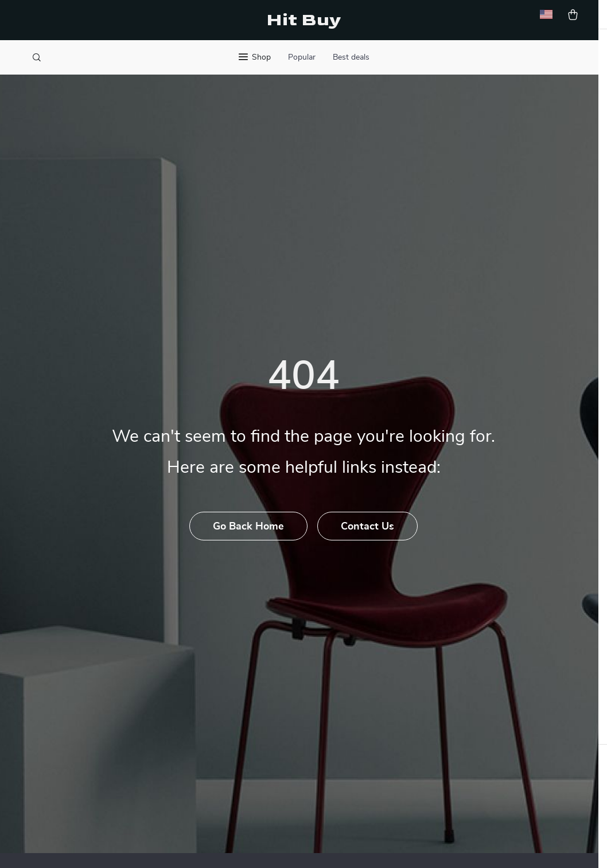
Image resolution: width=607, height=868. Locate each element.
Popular (302, 57)
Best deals (351, 57)
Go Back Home (248, 550)
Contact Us (369, 550)
